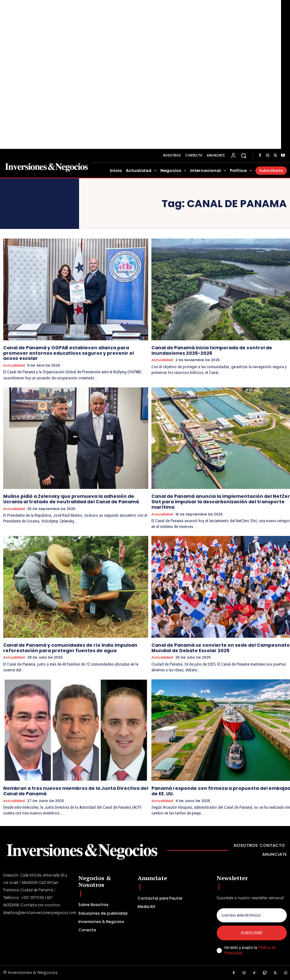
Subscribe (252, 932)
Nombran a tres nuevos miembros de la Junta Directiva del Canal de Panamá (76, 791)
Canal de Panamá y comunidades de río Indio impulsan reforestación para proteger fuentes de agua (70, 648)
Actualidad (14, 365)
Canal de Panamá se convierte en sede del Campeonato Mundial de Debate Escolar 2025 (221, 648)
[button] (244, 156)
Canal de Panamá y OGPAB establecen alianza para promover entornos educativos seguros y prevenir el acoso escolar (68, 353)
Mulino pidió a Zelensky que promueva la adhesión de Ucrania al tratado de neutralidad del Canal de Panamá (71, 499)
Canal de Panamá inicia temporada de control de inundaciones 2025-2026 (212, 350)
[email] (252, 915)
